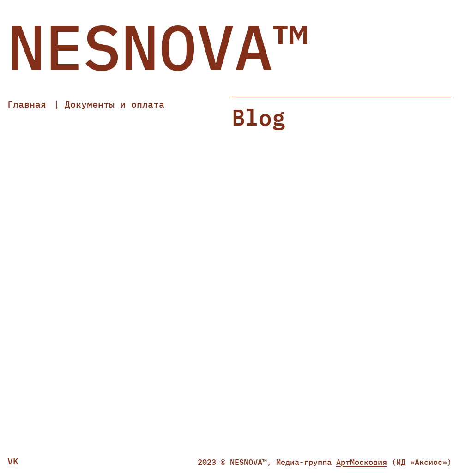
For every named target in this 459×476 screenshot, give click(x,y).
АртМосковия (362, 462)
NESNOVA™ (159, 47)
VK (13, 461)
